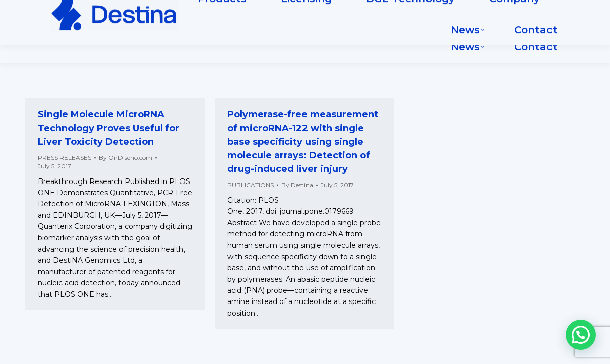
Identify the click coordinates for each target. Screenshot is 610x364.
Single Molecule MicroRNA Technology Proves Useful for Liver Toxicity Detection (109, 128)
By (126, 158)
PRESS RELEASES (65, 158)
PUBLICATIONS (251, 185)
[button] (581, 335)
